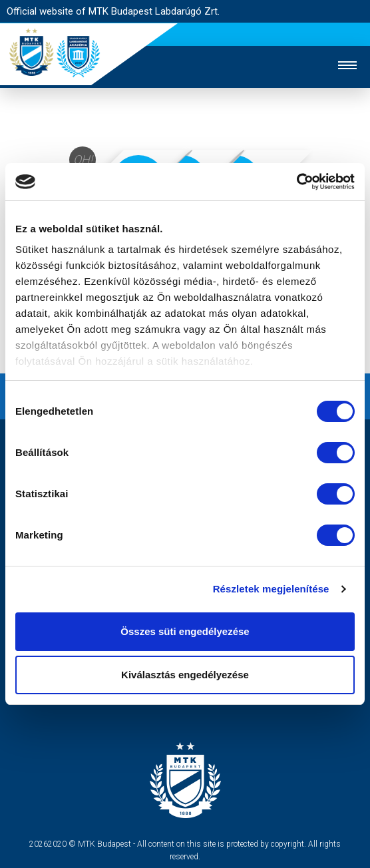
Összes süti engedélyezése (185, 631)
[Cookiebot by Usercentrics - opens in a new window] (296, 182)
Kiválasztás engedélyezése (185, 675)
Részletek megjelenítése (271, 589)
